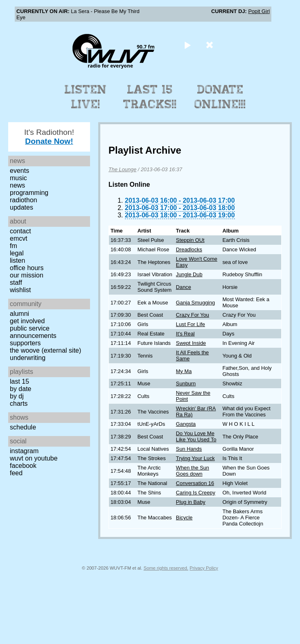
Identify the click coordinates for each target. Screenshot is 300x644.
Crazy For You (193, 315)
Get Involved (27, 321)
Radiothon (24, 200)
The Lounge (122, 169)
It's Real (185, 334)
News (17, 185)
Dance (184, 287)
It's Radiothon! (49, 137)
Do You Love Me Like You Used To (196, 436)
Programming (29, 193)
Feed (16, 473)
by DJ (17, 396)
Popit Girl (259, 11)
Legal (17, 253)
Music (18, 178)
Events (19, 171)
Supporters (25, 343)
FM (14, 246)
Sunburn (186, 383)
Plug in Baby (191, 502)
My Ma (184, 371)
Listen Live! (86, 97)
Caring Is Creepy (196, 493)
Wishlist (20, 290)
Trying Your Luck (195, 458)
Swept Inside (191, 343)
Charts (19, 404)
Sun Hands (189, 449)
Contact (20, 231)
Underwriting (28, 358)
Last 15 (19, 381)
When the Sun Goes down (193, 471)
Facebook (23, 466)
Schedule (23, 427)
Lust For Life (191, 324)
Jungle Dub (189, 274)
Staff (16, 283)
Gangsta (186, 424)
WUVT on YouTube (34, 458)
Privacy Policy (204, 568)
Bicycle (184, 518)
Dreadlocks (189, 249)
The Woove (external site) (45, 350)
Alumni (19, 314)
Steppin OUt (190, 240)
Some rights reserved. (166, 568)
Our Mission (27, 275)
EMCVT (19, 238)
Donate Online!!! (220, 97)
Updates (21, 207)
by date (20, 389)
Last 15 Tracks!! (150, 97)
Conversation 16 (195, 483)
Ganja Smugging (195, 303)
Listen (17, 261)
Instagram (24, 451)
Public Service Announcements (33, 332)
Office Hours (27, 268)
